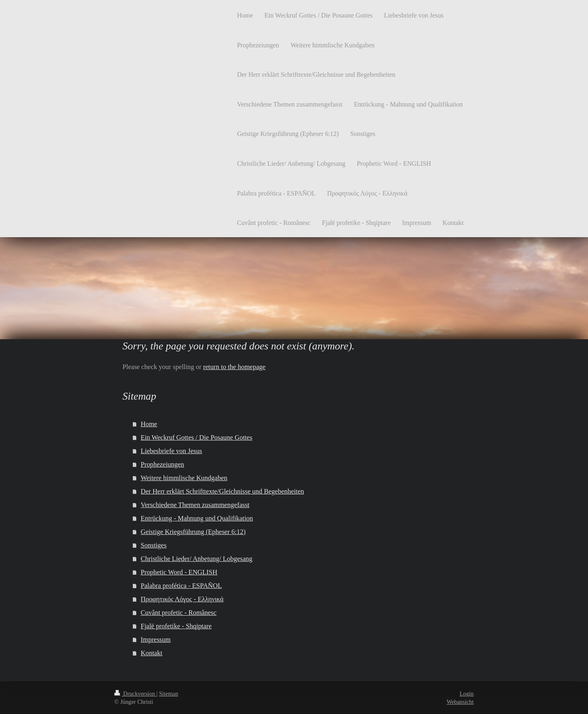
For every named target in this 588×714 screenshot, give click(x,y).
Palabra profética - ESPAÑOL (182, 586)
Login (467, 694)
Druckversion (135, 694)
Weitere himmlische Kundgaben (184, 478)
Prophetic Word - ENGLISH (179, 572)
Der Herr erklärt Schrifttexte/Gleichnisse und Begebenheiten (223, 491)
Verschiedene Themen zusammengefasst (195, 505)
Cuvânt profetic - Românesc (179, 613)
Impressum (156, 639)
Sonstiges (154, 545)
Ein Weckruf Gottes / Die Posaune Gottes (197, 437)
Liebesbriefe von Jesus (171, 451)
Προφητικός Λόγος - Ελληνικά (182, 599)
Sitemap (168, 694)
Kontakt (152, 653)
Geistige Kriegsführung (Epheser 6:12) (193, 532)
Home (149, 424)
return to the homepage (234, 367)
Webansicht (460, 702)
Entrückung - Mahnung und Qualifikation (197, 518)
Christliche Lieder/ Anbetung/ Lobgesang (197, 559)
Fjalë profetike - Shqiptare (176, 626)
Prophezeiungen (163, 464)
